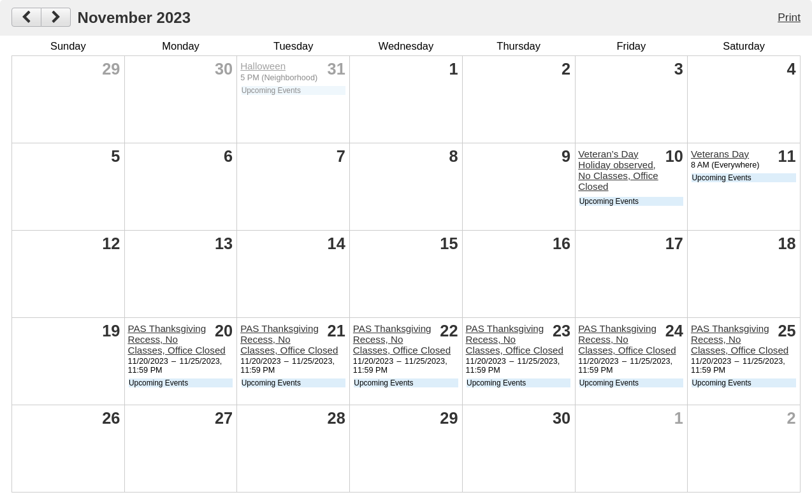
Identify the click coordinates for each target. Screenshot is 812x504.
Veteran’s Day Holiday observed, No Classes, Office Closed (618, 170)
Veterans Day (720, 154)
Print (789, 17)
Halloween (263, 66)
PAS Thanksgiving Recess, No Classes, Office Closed (176, 339)
